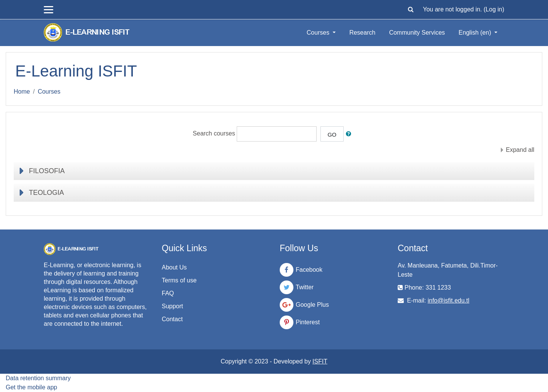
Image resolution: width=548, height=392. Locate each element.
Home (22, 92)
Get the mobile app (31, 387)
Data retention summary (38, 378)
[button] (411, 10)
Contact (172, 319)
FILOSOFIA (47, 171)
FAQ (168, 293)
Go (332, 135)
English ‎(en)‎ (476, 33)
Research (362, 33)
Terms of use (179, 280)
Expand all (520, 150)
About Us (174, 267)
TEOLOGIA (46, 193)
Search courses (214, 134)
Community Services (417, 33)
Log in (494, 9)
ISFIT (320, 361)
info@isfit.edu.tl (449, 300)
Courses (319, 33)
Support (172, 306)
